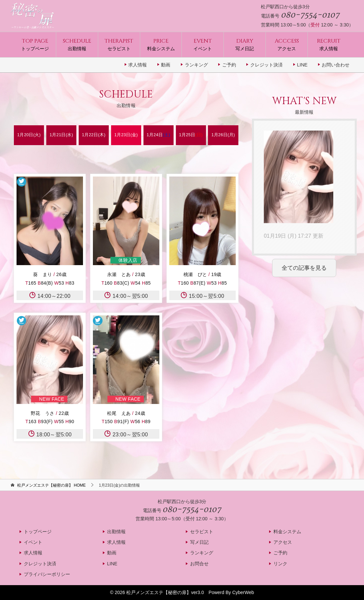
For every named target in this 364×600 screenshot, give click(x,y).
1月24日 (159, 135)
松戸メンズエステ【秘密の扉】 (159, 592)
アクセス (287, 44)
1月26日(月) (223, 135)
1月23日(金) (126, 135)
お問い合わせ (336, 65)
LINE (302, 65)
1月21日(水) (61, 135)
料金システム (161, 44)
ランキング (196, 65)
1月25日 (191, 135)
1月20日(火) (29, 135)
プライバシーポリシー (47, 574)
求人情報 (329, 44)
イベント (203, 44)
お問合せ (199, 564)
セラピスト (119, 44)
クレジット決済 (266, 65)
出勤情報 (77, 44)
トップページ (35, 44)
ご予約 (229, 65)
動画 (166, 65)
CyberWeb (243, 592)
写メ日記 (245, 44)
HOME (51, 485)
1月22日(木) (94, 135)
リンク (280, 564)
